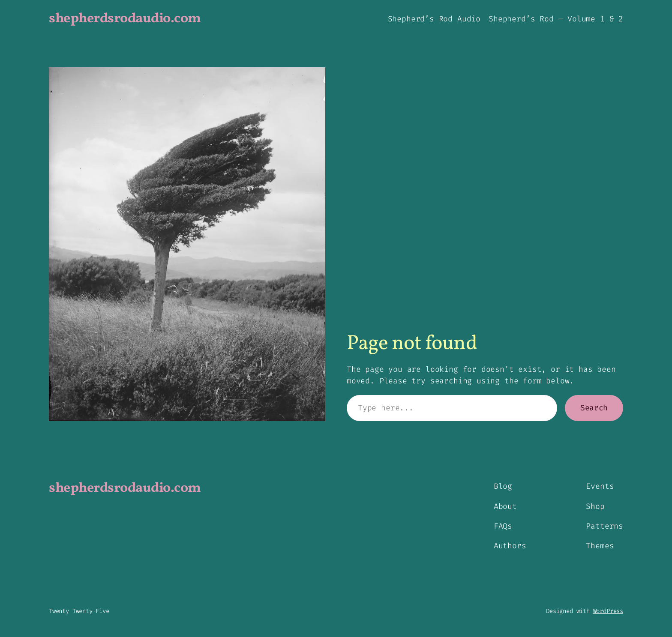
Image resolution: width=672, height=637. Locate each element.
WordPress (608, 611)
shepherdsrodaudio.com (125, 19)
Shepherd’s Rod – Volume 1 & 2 (556, 19)
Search (594, 408)
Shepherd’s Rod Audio (434, 19)
